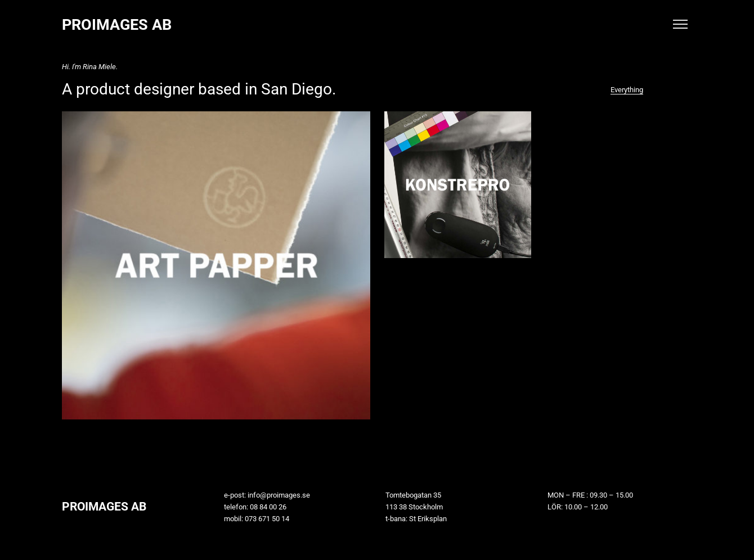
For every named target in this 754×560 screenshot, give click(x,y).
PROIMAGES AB (117, 25)
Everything (627, 90)
